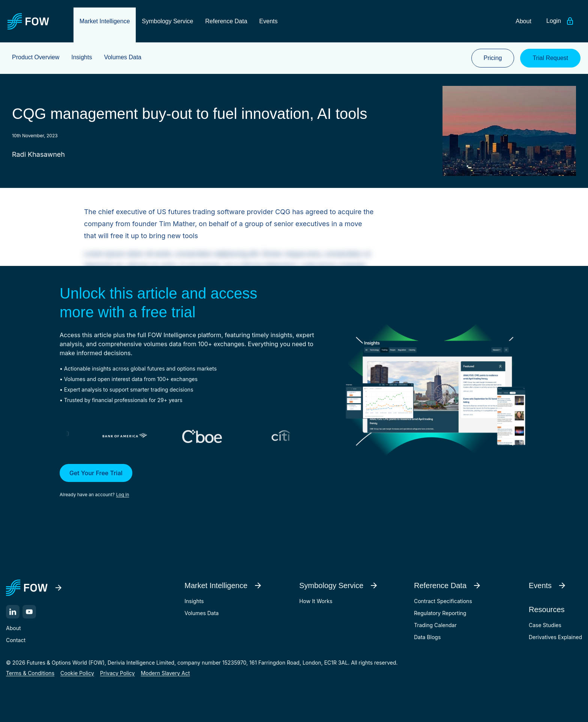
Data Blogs (427, 637)
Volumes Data (202, 613)
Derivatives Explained (555, 637)
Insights (194, 601)
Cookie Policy (77, 673)
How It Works (316, 601)
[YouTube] (29, 612)
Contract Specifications (443, 601)
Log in (123, 495)
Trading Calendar (435, 625)
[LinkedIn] (13, 612)
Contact (16, 640)
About (13, 628)
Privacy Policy (118, 673)
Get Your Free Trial (96, 473)
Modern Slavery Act (165, 673)
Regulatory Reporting (440, 613)
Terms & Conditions (30, 673)
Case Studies (545, 625)
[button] (191, 481)
